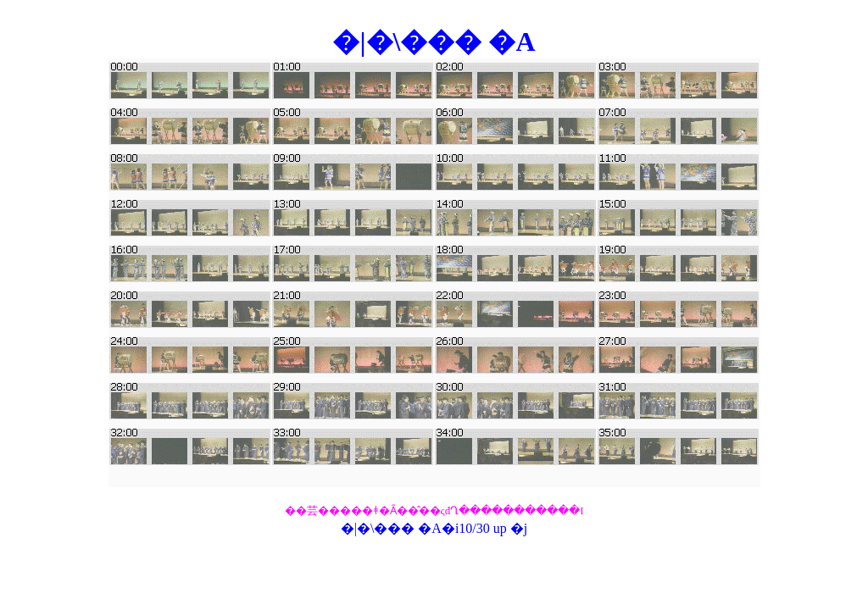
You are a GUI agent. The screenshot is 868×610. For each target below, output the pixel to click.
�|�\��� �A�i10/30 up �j (434, 528)
